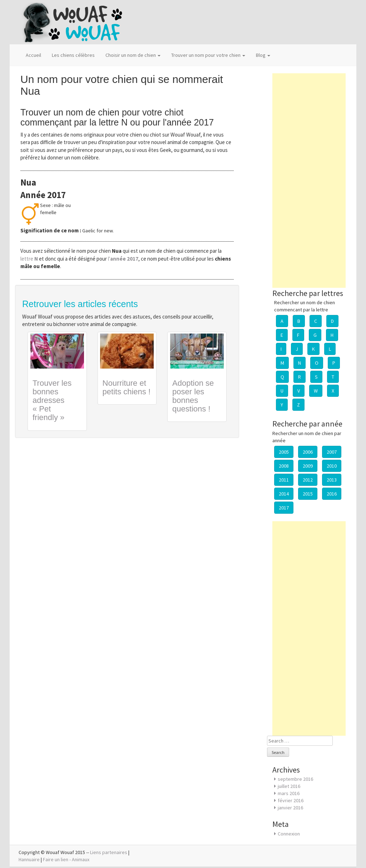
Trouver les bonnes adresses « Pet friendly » (52, 400)
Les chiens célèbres (73, 55)
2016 (332, 494)
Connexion (289, 834)
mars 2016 (289, 793)
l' (123, 259)
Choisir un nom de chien (133, 55)
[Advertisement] (309, 181)
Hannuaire (29, 859)
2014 (284, 494)
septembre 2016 (295, 779)
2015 (308, 494)
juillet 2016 (289, 786)
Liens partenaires (109, 852)
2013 (332, 480)
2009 (308, 466)
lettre (30, 259)
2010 (332, 466)
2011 (284, 480)
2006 (308, 452)
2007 (332, 452)
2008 (284, 466)
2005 (284, 452)
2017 (284, 508)
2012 (308, 480)
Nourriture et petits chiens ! (127, 387)
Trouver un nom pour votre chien (208, 55)
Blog (263, 55)
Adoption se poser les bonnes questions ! (193, 396)
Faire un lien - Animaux (66, 859)
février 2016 (291, 800)
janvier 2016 (290, 808)
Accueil (33, 55)
